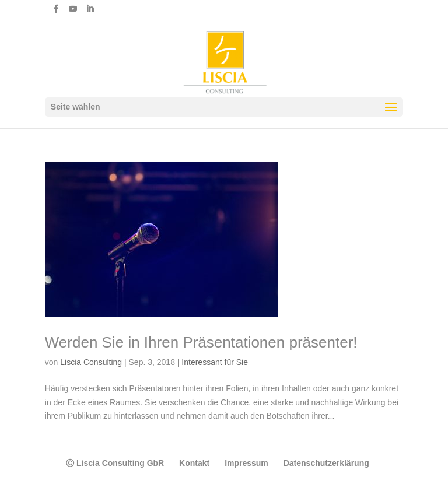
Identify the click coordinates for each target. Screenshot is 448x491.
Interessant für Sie (215, 362)
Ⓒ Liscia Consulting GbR (115, 463)
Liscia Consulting (91, 362)
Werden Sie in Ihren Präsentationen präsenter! (201, 342)
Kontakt (194, 463)
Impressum (246, 463)
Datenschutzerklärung (326, 463)
